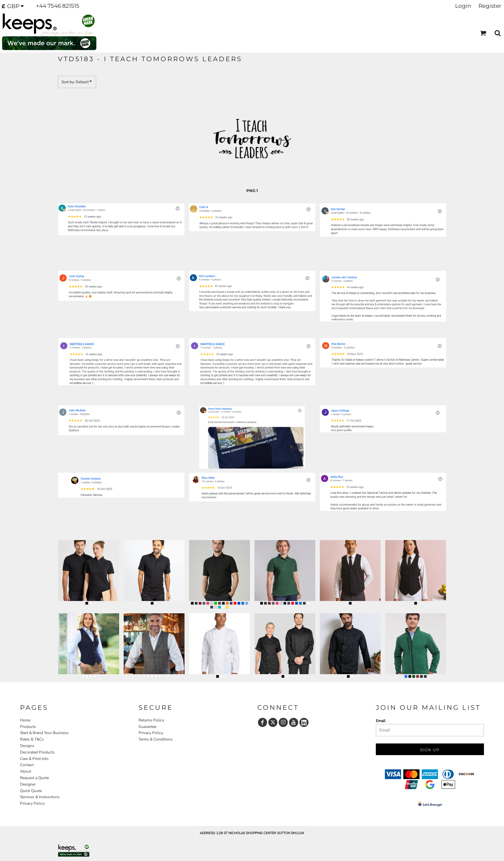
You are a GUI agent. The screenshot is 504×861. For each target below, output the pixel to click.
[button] (15, 6)
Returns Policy (151, 720)
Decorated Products (37, 752)
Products (28, 727)
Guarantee (147, 727)
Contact (27, 765)
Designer (28, 784)
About (26, 771)
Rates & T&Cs (32, 739)
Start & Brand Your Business (44, 733)
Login (463, 6)
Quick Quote (31, 791)
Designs (27, 746)
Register (490, 6)
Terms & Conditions (156, 739)
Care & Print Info (34, 759)
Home (25, 720)
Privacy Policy (32, 803)
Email (381, 721)
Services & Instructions (40, 797)
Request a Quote (34, 778)
